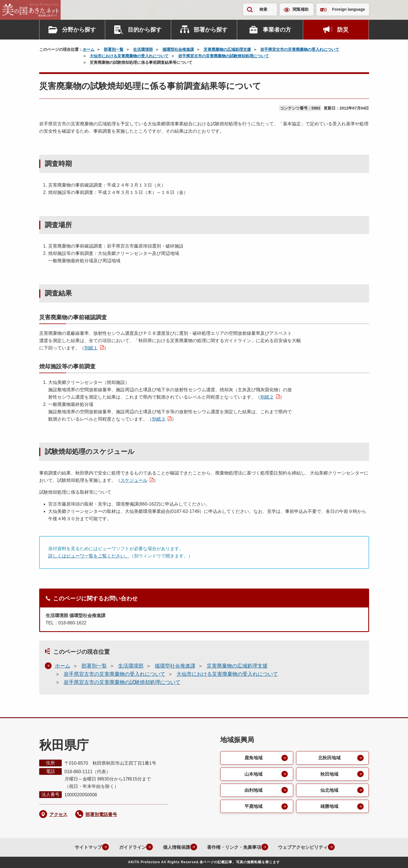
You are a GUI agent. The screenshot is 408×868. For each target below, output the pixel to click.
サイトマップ (86, 847)
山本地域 (253, 774)
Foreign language (349, 9)
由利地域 (253, 791)
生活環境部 (143, 49)
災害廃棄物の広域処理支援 (227, 49)
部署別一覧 (114, 49)
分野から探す (79, 30)
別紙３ (159, 419)
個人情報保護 (175, 847)
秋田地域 (329, 774)
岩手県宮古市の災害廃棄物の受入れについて (300, 49)
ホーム (89, 49)
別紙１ (91, 348)
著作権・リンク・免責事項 (233, 847)
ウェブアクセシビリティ (302, 847)
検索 (263, 9)
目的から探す (145, 30)
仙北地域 (329, 791)
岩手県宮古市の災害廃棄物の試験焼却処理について (224, 56)
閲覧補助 (301, 9)
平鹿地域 (253, 807)
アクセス (58, 815)
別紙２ (267, 397)
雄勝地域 (329, 807)
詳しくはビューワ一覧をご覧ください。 (89, 556)
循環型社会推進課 (178, 49)
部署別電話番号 (101, 815)
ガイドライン (130, 847)
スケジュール (134, 480)
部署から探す (211, 30)
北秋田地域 (329, 758)
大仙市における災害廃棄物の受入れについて (129, 56)
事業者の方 (277, 30)
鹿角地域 (253, 758)
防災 (343, 30)
